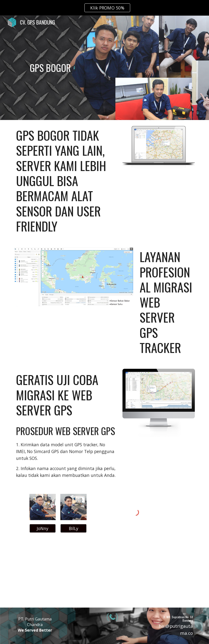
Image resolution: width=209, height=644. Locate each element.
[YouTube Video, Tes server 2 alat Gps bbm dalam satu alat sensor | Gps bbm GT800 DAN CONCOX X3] (43, 573)
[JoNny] (43, 528)
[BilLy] (73, 528)
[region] (104, 8)
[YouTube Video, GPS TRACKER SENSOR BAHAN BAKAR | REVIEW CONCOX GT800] (166, 573)
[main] (50, 68)
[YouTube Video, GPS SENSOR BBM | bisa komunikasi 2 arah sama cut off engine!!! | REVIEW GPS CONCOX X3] (104, 573)
